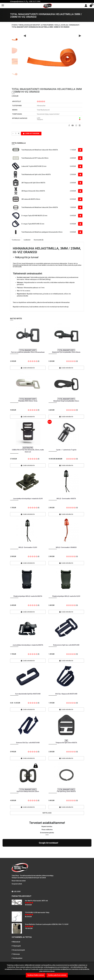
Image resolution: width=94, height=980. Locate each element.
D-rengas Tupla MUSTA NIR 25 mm (33, 224)
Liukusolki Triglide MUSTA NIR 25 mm (34, 166)
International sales (19, 944)
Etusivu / (15, 25)
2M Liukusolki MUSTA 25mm (31, 199)
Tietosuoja (16, 936)
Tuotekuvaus (16, 240)
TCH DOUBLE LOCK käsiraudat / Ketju (37, 895)
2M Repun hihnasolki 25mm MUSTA (33, 191)
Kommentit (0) (39, 240)
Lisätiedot (27, 240)
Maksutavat (16, 924)
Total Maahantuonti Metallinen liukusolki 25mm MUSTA (40, 207)
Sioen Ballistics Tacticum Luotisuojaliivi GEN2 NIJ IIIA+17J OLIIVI (47, 906)
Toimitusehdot (17, 940)
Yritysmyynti (17, 928)
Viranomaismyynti (19, 932)
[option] (15, 39)
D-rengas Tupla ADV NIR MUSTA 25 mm (34, 216)
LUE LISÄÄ (16, 874)
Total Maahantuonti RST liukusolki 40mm (35, 158)
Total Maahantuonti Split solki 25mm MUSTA (36, 174)
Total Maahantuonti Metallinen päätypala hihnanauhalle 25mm (42, 232)
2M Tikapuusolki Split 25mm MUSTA (33, 183)
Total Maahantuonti (43, 110)
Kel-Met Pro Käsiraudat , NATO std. (37, 883)
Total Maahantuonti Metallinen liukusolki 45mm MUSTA (40, 150)
